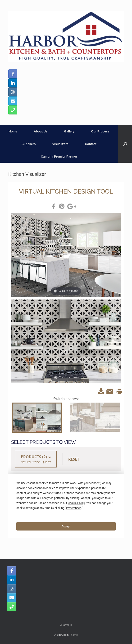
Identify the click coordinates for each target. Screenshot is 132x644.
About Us (41, 131)
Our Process (100, 131)
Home (13, 131)
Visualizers (60, 144)
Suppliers (29, 144)
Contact (91, 144)
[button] (125, 144)
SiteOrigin (63, 635)
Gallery (69, 131)
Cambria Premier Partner (59, 156)
